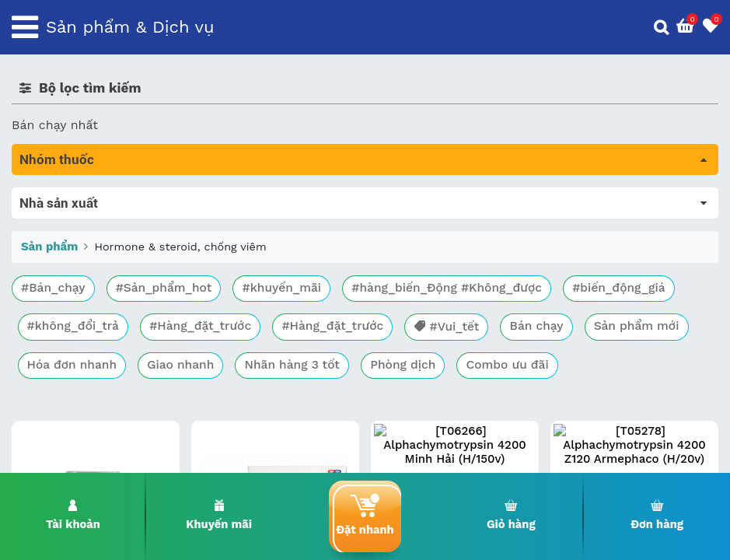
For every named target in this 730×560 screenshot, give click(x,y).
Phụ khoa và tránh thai (80, 327)
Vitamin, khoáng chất (76, 414)
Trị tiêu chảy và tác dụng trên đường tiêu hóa (148, 240)
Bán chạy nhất (55, 125)
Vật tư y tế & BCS (63, 392)
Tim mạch (42, 305)
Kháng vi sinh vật (63, 349)
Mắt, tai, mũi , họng (70, 371)
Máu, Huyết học (59, 218)
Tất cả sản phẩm (62, 196)
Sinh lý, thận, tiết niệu (78, 283)
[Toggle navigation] (25, 27)
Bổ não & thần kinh (70, 262)
